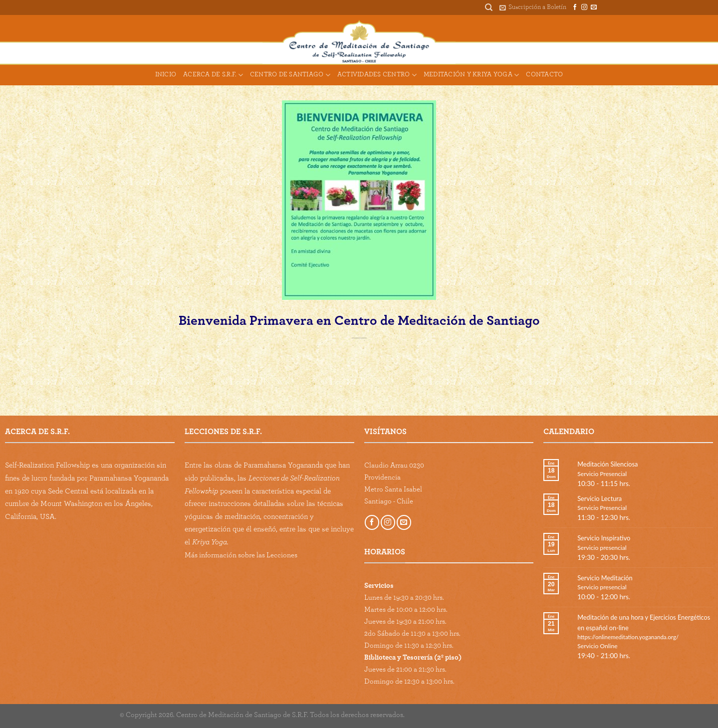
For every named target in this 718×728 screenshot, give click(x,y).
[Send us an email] (594, 7)
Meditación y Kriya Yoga (471, 75)
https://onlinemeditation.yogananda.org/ (628, 637)
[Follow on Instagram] (584, 7)
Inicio (166, 75)
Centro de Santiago (290, 75)
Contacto (544, 75)
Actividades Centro (377, 75)
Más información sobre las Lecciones (241, 555)
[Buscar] (489, 7)
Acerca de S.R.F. (213, 75)
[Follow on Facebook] (575, 7)
